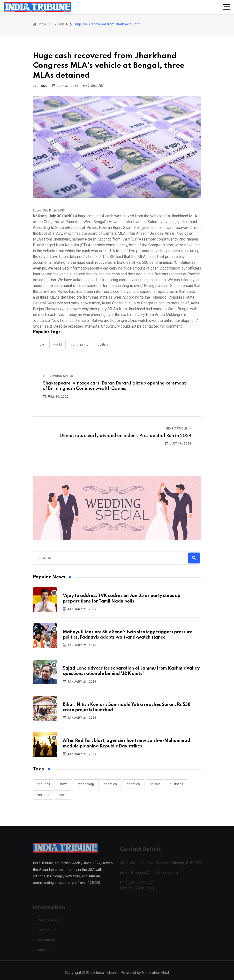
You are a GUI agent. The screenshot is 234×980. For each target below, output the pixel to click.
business (176, 784)
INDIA (63, 24)
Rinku (42, 86)
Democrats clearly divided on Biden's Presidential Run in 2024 (126, 436)
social (63, 795)
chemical (111, 784)
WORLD (57, 344)
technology (86, 784)
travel (64, 784)
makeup (43, 795)
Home (40, 24)
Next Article (179, 429)
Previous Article (59, 376)
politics (155, 784)
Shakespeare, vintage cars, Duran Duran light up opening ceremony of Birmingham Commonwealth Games (115, 386)
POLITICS (103, 344)
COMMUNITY (80, 344)
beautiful (44, 784)
